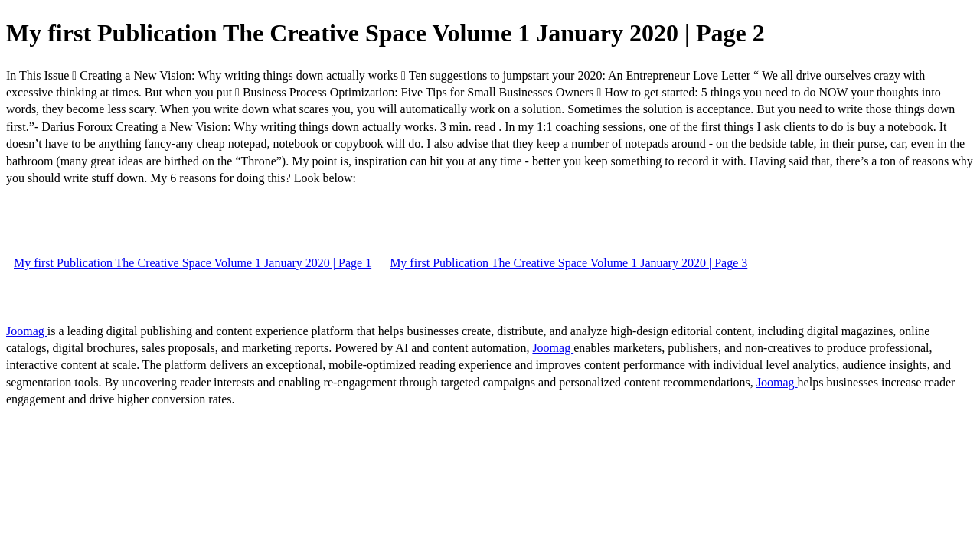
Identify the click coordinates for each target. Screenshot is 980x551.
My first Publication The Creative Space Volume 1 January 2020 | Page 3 (568, 263)
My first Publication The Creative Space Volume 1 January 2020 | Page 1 (193, 263)
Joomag (27, 331)
